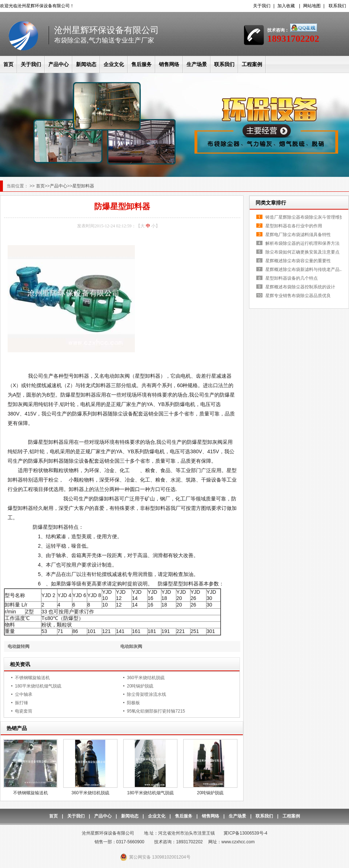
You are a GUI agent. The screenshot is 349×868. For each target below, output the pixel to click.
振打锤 (21, 703)
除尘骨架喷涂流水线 (147, 694)
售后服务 (141, 64)
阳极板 (133, 703)
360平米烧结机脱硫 (146, 678)
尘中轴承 (24, 694)
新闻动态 (86, 64)
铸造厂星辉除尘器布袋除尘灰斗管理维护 (305, 217)
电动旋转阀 (19, 646)
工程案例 (252, 64)
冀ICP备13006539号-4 (245, 833)
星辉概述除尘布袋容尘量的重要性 (298, 261)
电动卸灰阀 (131, 646)
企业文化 (114, 64)
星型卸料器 (83, 186)
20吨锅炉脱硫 (140, 686)
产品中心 (59, 64)
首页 (8, 64)
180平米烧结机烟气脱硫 (38, 686)
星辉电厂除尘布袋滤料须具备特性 (298, 235)
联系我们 (337, 6)
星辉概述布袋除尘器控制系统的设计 (300, 287)
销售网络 (169, 64)
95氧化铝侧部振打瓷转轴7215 (156, 711)
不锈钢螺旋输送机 (32, 678)
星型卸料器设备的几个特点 (292, 278)
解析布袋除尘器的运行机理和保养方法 (302, 243)
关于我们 (262, 6)
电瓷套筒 (24, 711)
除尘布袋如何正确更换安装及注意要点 (302, 252)
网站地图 (312, 6)
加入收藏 (286, 6)
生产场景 (197, 64)
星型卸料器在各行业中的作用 (294, 226)
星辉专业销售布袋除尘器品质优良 (298, 296)
